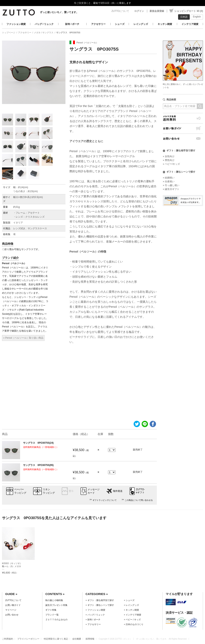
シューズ (120, 24)
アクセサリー (98, 24)
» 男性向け (169, 160)
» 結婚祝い (169, 178)
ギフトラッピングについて (105, 500)
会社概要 (77, 639)
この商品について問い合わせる (139, 500)
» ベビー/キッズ (171, 164)
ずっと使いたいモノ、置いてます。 (59, 12)
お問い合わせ (183, 139)
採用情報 (90, 639)
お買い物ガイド (183, 128)
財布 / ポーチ (72, 24)
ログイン (139, 11)
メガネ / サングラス (44, 33)
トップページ (9, 33)
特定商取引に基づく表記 (56, 639)
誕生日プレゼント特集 (56, 605)
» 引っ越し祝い (171, 185)
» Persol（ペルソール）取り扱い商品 (23, 338)
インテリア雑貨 (190, 24)
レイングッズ (141, 24)
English (197, 17)
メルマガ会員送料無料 (183, 118)
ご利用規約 (8, 639)
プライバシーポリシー (28, 639)
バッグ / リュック (44, 24)
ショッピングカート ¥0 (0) (189, 11)
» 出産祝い (169, 181)
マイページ (11, 610)
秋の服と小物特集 (54, 600)
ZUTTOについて (120, 11)
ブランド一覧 (52, 615)
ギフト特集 (51, 610)
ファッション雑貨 (16, 24)
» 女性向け (169, 156)
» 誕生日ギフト (171, 189)
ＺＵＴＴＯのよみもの (56, 620)
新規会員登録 (157, 11)
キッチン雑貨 (165, 24)
